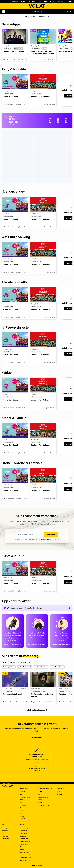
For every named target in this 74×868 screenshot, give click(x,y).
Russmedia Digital (25, 858)
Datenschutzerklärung (44, 539)
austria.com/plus (25, 852)
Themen (22, 819)
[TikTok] (66, 120)
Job (40, 1)
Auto (52, 1)
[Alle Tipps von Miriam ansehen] (61, 631)
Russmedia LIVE (25, 860)
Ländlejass (60, 794)
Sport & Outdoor (41, 667)
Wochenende (42, 16)
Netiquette (5, 836)
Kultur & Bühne (57, 667)
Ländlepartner (24, 839)
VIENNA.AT (23, 850)
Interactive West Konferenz (28, 855)
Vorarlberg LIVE (25, 797)
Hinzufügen (37, 738)
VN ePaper (69, 1)
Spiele (58, 792)
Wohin (40, 803)
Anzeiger (60, 1)
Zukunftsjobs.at (25, 847)
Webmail (23, 1)
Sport (22, 808)
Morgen (33, 16)
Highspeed (14, 1)
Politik (22, 803)
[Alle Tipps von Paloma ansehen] (13, 631)
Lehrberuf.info (24, 844)
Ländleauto (23, 831)
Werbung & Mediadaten (9, 828)
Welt (21, 800)
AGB (3, 833)
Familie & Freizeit (24, 667)
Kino (40, 794)
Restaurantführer (43, 797)
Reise (40, 800)
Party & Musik (9, 667)
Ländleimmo (24, 833)
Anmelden (51, 535)
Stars (21, 813)
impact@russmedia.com (37, 768)
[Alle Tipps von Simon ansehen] (37, 631)
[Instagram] (58, 120)
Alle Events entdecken (37, 710)
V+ (21, 794)
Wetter (40, 792)
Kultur (22, 811)
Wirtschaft (23, 805)
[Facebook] (50, 120)
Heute (26, 16)
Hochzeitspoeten (25, 841)
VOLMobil (32, 1)
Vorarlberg (23, 792)
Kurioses (23, 816)
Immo (46, 1)
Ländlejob (23, 836)
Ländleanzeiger (25, 828)
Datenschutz (5, 839)
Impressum (5, 831)
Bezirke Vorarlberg (44, 805)
